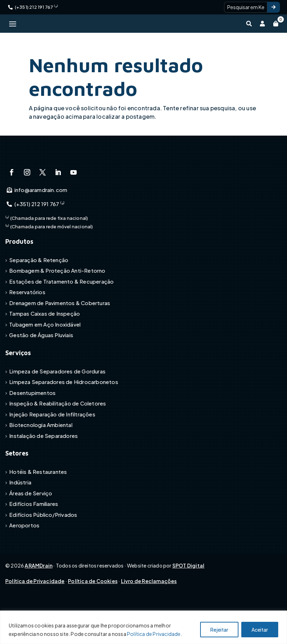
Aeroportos (24, 559)
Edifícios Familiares (34, 537)
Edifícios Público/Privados (43, 548)
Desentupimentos (32, 426)
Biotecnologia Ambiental (41, 458)
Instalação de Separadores (43, 469)
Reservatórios (27, 326)
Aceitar (260, 630)
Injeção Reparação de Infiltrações (52, 448)
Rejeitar (219, 630)
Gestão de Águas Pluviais (41, 369)
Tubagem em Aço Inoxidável (45, 358)
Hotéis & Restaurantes (38, 505)
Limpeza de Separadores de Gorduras (57, 405)
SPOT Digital (188, 599)
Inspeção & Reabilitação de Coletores (58, 437)
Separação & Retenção (39, 293)
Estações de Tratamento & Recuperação (61, 315)
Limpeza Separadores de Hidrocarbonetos (64, 415)
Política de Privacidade (154, 634)
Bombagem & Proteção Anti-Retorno (57, 304)
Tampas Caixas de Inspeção (44, 347)
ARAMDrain (39, 599)
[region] (143, 627)
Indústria (20, 516)
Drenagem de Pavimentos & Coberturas (60, 336)
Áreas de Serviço (31, 527)
